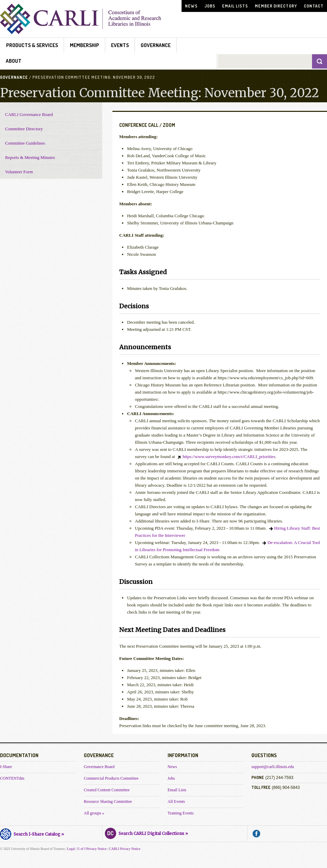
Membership (84, 45)
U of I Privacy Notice (92, 849)
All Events (176, 801)
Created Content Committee (107, 790)
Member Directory (276, 6)
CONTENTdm (12, 778)
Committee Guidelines (25, 143)
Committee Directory (24, 129)
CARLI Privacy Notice (125, 849)
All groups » (94, 813)
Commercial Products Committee (111, 778)
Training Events (181, 813)
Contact (314, 6)
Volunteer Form (19, 172)
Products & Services (32, 45)
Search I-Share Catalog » (32, 833)
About (14, 61)
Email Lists (235, 6)
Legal (71, 849)
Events (120, 45)
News (191, 6)
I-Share (6, 767)
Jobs (210, 6)
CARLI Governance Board (29, 114)
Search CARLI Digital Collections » (146, 833)
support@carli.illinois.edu (273, 767)
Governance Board (99, 767)
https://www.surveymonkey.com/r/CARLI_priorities (229, 457)
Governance (156, 45)
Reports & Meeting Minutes (30, 157)
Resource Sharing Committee (108, 801)
